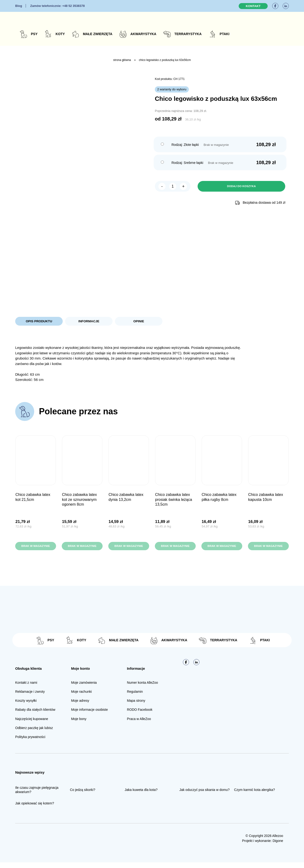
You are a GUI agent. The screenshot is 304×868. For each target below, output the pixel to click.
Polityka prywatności (30, 742)
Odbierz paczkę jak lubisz (34, 733)
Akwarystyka (143, 34)
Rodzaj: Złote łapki (185, 145)
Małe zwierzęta (98, 34)
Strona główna (122, 60)
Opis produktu (39, 321)
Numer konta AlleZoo (142, 688)
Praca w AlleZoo (139, 724)
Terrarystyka (188, 34)
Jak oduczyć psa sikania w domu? (204, 795)
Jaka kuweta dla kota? (141, 795)
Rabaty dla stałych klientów (35, 715)
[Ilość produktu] (173, 187)
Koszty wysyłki (26, 706)
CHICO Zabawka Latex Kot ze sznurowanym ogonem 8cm (79, 500)
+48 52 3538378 (57, 6)
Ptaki (225, 34)
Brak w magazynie (36, 549)
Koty (60, 34)
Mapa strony (136, 706)
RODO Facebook (140, 715)
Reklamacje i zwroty (30, 697)
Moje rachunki (81, 697)
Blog (19, 6)
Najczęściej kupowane (32, 724)
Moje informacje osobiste (89, 715)
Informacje (89, 321)
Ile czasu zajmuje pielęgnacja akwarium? (37, 795)
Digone (278, 846)
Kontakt (253, 6)
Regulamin (135, 697)
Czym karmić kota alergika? (255, 795)
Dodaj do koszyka (241, 187)
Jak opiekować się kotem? (35, 809)
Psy (34, 34)
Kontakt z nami (26, 688)
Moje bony (79, 724)
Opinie (139, 321)
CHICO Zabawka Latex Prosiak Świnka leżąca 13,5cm (174, 500)
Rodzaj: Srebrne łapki (187, 163)
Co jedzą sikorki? (83, 795)
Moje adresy (80, 706)
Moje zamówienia (84, 688)
